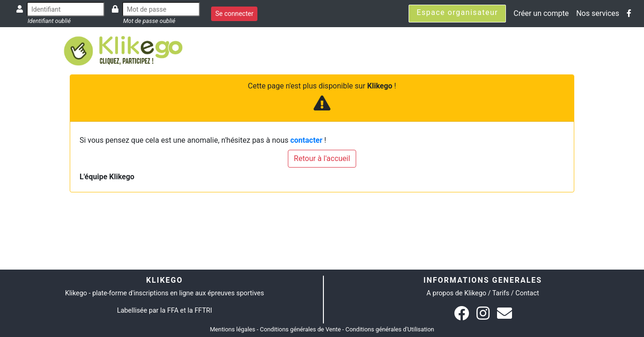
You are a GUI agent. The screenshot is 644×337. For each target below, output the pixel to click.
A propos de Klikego (456, 293)
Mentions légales (232, 329)
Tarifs (501, 293)
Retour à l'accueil (322, 158)
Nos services (598, 13)
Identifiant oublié (49, 21)
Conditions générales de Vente (300, 329)
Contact (527, 293)
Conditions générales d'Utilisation (390, 329)
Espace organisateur (457, 12)
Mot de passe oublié (149, 21)
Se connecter (234, 14)
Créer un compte (541, 13)
